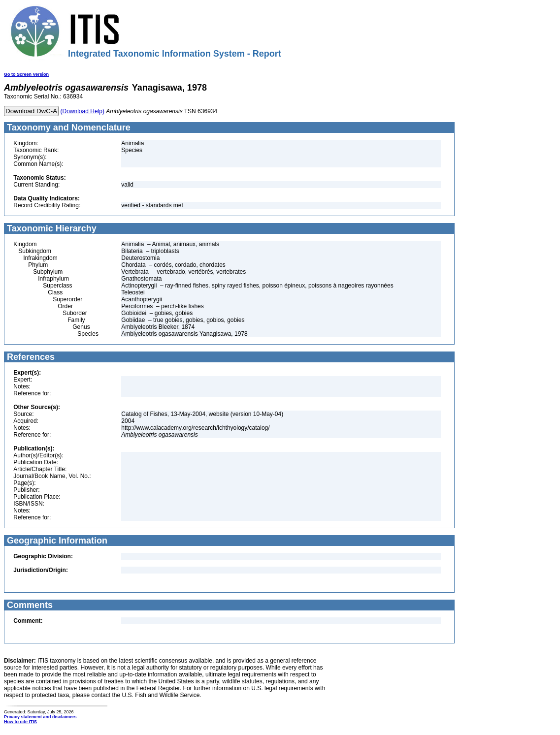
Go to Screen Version (26, 74)
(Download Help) (82, 111)
